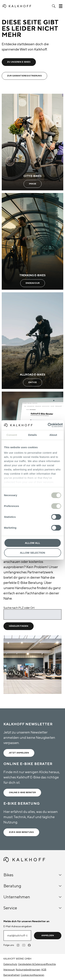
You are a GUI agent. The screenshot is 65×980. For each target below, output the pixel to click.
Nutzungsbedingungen (28, 970)
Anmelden (48, 936)
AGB (44, 970)
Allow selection (32, 553)
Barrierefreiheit (12, 975)
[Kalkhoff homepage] (17, 6)
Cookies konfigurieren (32, 975)
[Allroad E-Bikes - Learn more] (32, 341)
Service (32, 908)
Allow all (33, 543)
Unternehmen (32, 897)
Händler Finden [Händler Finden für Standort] (19, 626)
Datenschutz (10, 964)
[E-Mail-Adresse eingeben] (17, 936)
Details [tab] (33, 435)
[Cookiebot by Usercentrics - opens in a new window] (48, 425)
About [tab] (53, 435)
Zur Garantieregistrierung (24, 76)
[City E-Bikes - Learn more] (32, 142)
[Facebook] (29, 945)
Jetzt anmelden (19, 753)
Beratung (32, 886)
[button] (54, 6)
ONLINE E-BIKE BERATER (22, 793)
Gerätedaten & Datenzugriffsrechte (37, 964)
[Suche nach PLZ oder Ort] (32, 614)
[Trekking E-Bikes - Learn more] (32, 241)
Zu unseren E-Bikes (19, 62)
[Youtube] (24, 945)
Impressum (9, 970)
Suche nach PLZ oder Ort (19, 608)
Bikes (32, 875)
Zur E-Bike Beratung (21, 832)
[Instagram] (18, 945)
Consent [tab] (12, 435)
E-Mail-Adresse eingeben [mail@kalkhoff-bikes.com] (18, 927)
